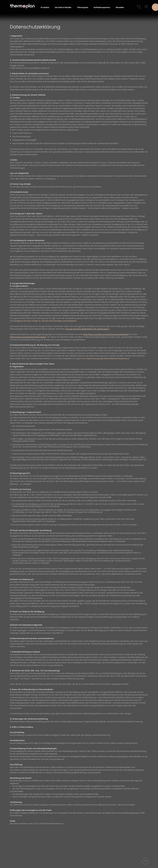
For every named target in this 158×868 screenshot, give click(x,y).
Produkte (45, 7)
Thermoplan (83, 7)
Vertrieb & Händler (63, 7)
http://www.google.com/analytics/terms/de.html (106, 334)
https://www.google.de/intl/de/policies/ (28, 337)
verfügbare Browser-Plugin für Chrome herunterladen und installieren (45, 321)
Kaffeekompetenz (102, 7)
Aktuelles (120, 7)
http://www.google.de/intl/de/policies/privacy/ (108, 358)
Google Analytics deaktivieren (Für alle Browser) (87, 329)
